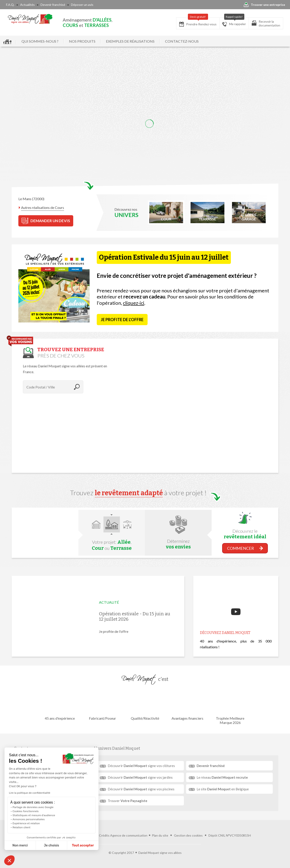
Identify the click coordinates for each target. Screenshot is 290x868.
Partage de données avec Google (33, 807)
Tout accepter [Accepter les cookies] (83, 845)
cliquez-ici (134, 303)
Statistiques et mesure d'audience (34, 815)
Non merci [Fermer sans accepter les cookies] (20, 845)
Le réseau (222, 777)
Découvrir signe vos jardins (140, 777)
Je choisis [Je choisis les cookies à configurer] (52, 845)
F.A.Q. (10, 5)
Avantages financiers (187, 705)
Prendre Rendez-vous (198, 22)
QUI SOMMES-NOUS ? (40, 41)
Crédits (104, 835)
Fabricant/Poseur (102, 705)
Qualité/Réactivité (145, 705)
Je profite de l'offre (122, 320)
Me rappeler (234, 22)
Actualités (27, 5)
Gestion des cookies (188, 835)
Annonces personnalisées (29, 819)
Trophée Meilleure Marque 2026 (230, 707)
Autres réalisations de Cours (43, 207)
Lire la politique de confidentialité (30, 793)
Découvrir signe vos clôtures (141, 766)
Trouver (128, 801)
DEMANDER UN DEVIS (46, 221)
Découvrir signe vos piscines (141, 789)
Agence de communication (129, 835)
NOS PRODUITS (82, 41)
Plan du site (160, 835)
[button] (9, 860)
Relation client (21, 827)
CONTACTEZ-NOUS (182, 41)
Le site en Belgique (223, 789)
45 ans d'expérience (60, 705)
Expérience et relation (26, 823)
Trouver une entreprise (264, 5)
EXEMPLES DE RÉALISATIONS (130, 41)
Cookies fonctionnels (26, 811)
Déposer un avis (82, 5)
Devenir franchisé (53, 5)
